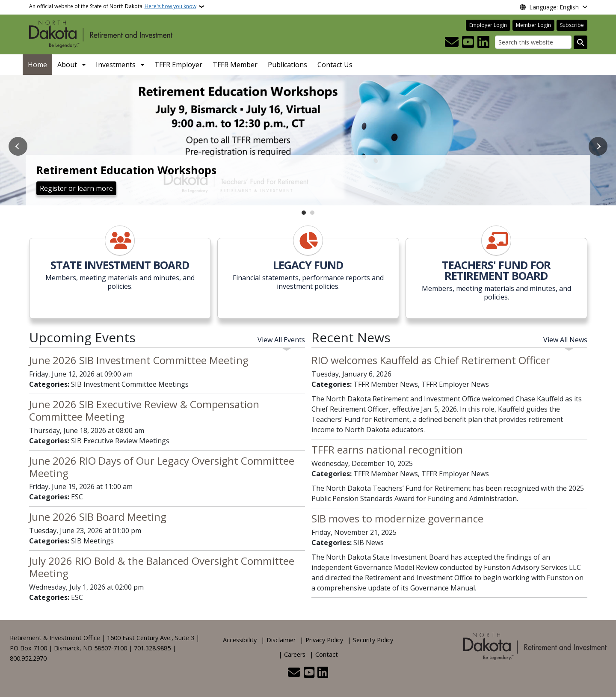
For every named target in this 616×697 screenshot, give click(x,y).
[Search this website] (533, 42)
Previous (18, 146)
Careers (295, 654)
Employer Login (488, 25)
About (67, 65)
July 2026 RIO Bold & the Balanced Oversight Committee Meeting (162, 567)
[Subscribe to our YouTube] (468, 42)
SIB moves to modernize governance (397, 518)
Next (598, 146)
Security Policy (373, 640)
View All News (565, 340)
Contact (327, 654)
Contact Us (335, 65)
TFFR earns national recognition (387, 449)
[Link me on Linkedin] (483, 42)
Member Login (533, 25)
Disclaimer (281, 640)
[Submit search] (580, 42)
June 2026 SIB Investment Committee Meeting (139, 360)
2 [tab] (312, 213)
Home (37, 65)
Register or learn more (76, 188)
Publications (287, 65)
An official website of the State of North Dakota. (113, 6)
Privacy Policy (324, 640)
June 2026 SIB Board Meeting (98, 517)
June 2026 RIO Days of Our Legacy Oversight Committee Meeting (162, 467)
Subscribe (572, 25)
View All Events (281, 340)
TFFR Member (235, 65)
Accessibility (240, 640)
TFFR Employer (178, 65)
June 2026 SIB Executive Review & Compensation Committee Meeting (144, 410)
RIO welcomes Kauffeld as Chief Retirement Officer (431, 360)
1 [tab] (304, 213)
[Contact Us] (452, 42)
